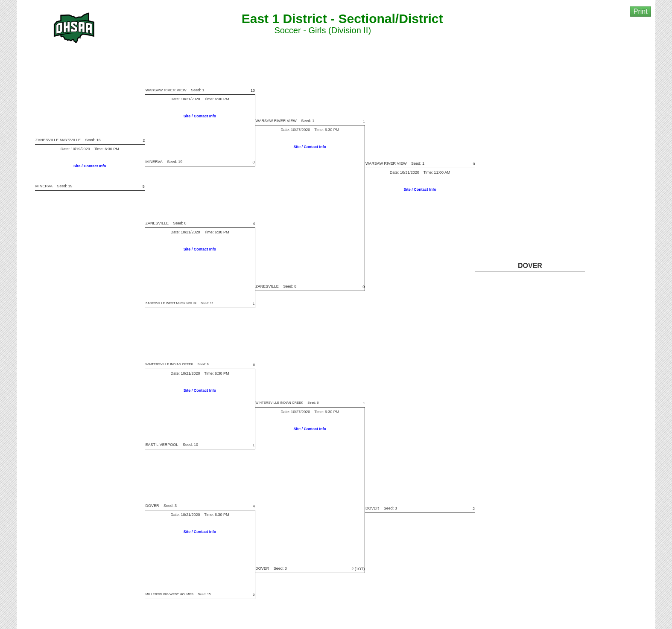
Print (641, 11)
